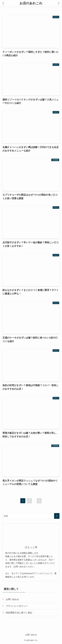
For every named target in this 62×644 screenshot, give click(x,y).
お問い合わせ (12, 599)
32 (39, 501)
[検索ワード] (31, 516)
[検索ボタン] (59, 3)
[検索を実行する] (57, 516)
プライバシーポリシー (17, 606)
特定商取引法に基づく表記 (19, 613)
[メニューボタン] (3, 3)
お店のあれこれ (31, 3)
